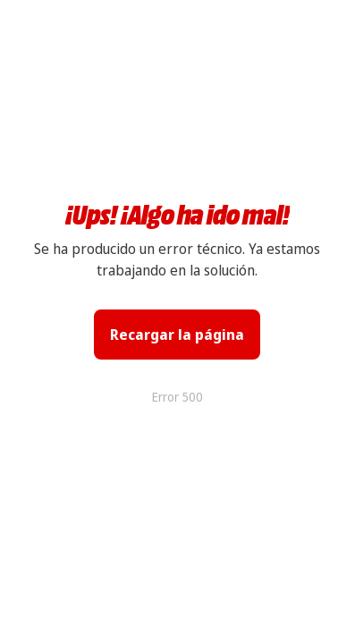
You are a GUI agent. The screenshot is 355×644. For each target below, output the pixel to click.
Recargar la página (177, 335)
